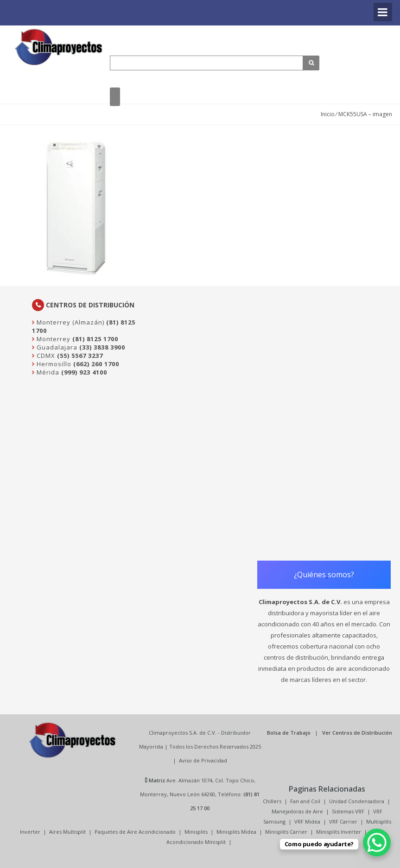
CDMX (45, 356)
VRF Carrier (343, 821)
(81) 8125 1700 (95, 339)
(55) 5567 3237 (80, 356)
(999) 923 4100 (84, 372)
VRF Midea (307, 821)
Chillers (272, 801)
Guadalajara (56, 347)
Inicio (328, 114)
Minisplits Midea (236, 832)
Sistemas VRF (348, 811)
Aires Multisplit (67, 832)
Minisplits (196, 832)
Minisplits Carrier (286, 832)
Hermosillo (53, 364)
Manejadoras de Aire (297, 811)
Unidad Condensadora (357, 801)
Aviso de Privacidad (203, 760)
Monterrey (53, 339)
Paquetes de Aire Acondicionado (135, 832)
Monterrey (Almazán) (70, 322)
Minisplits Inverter (339, 832)
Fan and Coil (305, 801)
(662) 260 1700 (96, 364)
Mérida (47, 372)
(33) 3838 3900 (102, 347)
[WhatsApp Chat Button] (377, 843)
